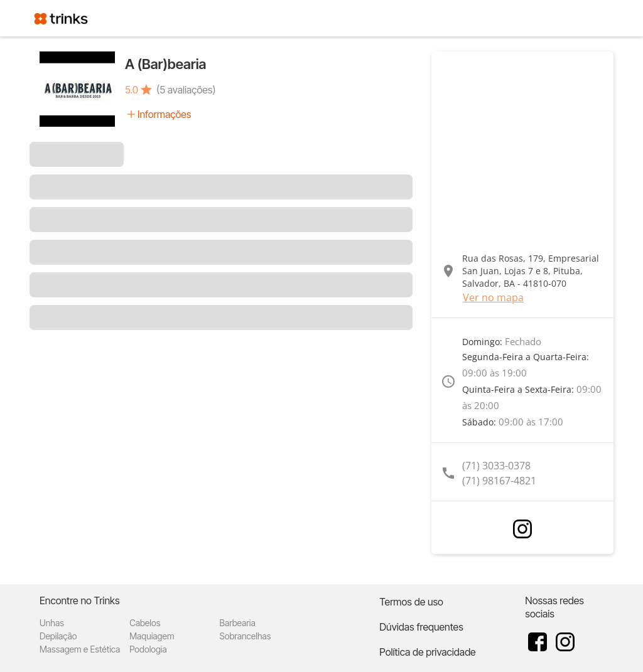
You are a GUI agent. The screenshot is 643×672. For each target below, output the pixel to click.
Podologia (148, 649)
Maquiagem (152, 636)
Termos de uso (411, 602)
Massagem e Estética (80, 649)
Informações (164, 114)
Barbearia (237, 623)
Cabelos (145, 623)
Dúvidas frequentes (421, 627)
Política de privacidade (427, 652)
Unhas (52, 623)
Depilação (58, 636)
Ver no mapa (493, 297)
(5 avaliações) (186, 90)
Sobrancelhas (245, 636)
